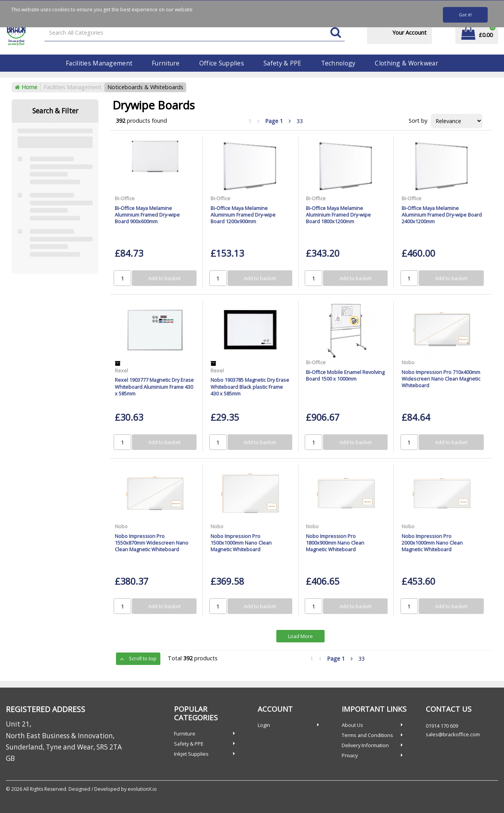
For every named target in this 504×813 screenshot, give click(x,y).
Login (264, 725)
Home (26, 87)
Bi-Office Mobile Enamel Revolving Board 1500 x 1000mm (345, 375)
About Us (352, 725)
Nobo (408, 362)
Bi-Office (125, 198)
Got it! (465, 15)
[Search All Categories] (195, 33)
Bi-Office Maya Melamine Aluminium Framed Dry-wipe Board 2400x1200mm (442, 215)
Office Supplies (222, 63)
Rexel (121, 370)
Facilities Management (99, 63)
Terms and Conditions (367, 735)
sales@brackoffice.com (453, 734)
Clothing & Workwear (406, 63)
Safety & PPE (282, 63)
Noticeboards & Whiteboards (145, 87)
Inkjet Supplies (191, 754)
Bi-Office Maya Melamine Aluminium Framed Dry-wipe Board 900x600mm (147, 215)
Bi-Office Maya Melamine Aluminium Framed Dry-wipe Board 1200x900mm (243, 215)
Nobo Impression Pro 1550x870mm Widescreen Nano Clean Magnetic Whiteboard (152, 543)
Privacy (350, 755)
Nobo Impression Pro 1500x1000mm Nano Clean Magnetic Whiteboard (241, 543)
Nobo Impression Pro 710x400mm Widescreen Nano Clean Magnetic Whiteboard (441, 379)
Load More (300, 636)
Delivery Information (365, 745)
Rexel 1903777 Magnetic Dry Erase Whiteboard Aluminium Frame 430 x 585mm (154, 387)
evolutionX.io (142, 789)
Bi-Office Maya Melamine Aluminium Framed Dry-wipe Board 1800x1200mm (338, 215)
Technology (338, 63)
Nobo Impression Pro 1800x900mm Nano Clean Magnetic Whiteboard (335, 543)
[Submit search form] (336, 33)
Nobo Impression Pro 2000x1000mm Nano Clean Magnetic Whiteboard (432, 543)
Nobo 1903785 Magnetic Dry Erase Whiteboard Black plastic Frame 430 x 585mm (250, 387)
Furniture (166, 63)
